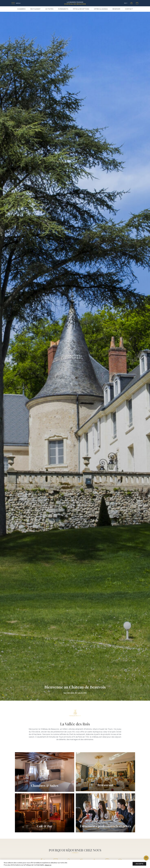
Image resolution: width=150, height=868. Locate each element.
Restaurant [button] (36, 9)
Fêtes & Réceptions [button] (81, 9)
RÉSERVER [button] (116, 9)
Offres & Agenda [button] (101, 9)
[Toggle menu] (16, 3)
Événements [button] (63, 9)
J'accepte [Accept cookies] (139, 864)
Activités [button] (49, 9)
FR (126, 3)
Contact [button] (129, 9)
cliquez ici (48, 865)
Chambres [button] (21, 9)
